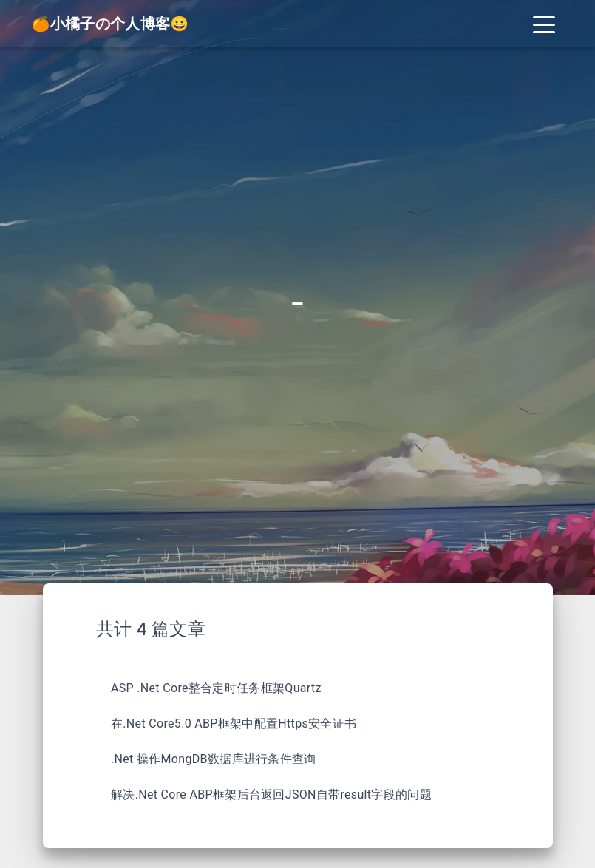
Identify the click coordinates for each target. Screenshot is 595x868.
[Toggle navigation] (544, 24)
